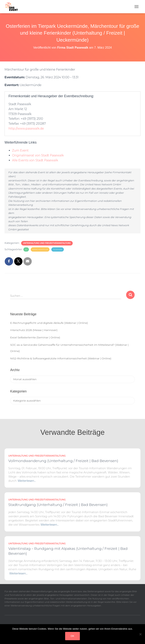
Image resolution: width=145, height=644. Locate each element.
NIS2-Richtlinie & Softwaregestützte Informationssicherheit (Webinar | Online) (61, 358)
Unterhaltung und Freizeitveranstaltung (47, 243)
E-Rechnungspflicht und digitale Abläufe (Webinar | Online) (49, 323)
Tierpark (58, 250)
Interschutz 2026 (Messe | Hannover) (34, 330)
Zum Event (20, 150)
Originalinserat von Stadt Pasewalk (38, 155)
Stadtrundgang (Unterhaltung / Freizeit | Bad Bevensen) (58, 505)
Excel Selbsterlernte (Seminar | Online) (35, 337)
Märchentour (40, 250)
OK (73, 636)
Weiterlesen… (27, 481)
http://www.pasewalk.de (26, 129)
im (26, 250)
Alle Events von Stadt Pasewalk (35, 160)
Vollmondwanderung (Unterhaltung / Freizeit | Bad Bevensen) (63, 461)
